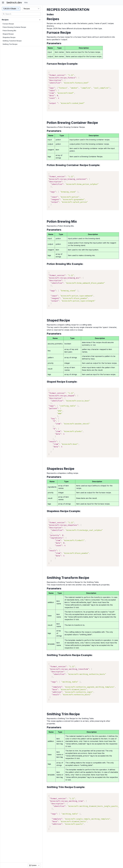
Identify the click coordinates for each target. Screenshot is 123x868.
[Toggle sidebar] (3, 3)
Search (8, 14)
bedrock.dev (14, 2)
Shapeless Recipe (9, 37)
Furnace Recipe (8, 24)
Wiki (26, 3)
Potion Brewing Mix (9, 31)
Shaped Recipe (8, 34)
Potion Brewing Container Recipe (14, 27)
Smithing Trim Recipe (10, 44)
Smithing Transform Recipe (12, 41)
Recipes (5, 20)
